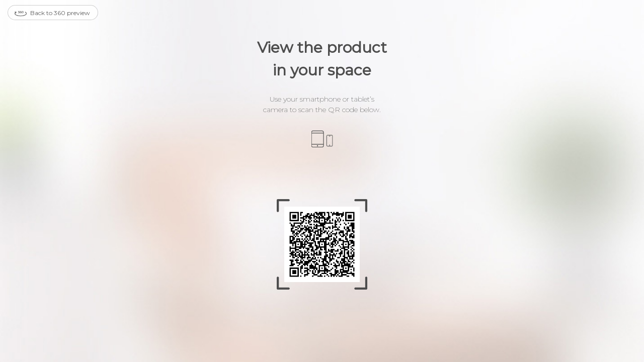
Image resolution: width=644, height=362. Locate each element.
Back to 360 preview (52, 14)
